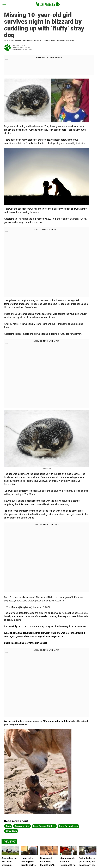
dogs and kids (22, 826)
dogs (8, 826)
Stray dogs (11, 831)
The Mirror (23, 219)
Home (6, 40)
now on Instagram (34, 721)
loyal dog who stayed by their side (68, 143)
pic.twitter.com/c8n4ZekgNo (50, 601)
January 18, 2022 (41, 607)
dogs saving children (44, 826)
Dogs (12, 40)
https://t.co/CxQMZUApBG (21, 601)
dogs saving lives (68, 826)
